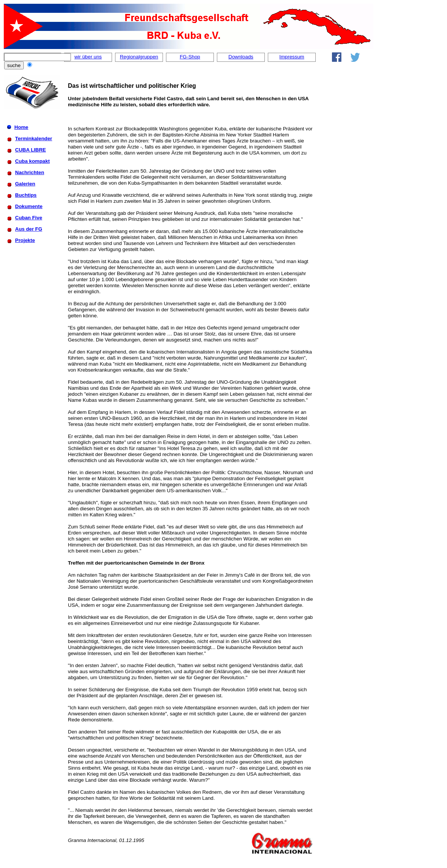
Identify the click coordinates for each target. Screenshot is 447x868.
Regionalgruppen (139, 57)
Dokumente (29, 206)
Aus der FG (29, 229)
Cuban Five (29, 218)
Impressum (292, 57)
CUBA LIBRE (31, 150)
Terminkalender (34, 139)
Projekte (25, 240)
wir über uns (88, 57)
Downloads (241, 57)
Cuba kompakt (32, 161)
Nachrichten (30, 172)
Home (21, 127)
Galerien (25, 184)
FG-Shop (190, 57)
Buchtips (26, 195)
